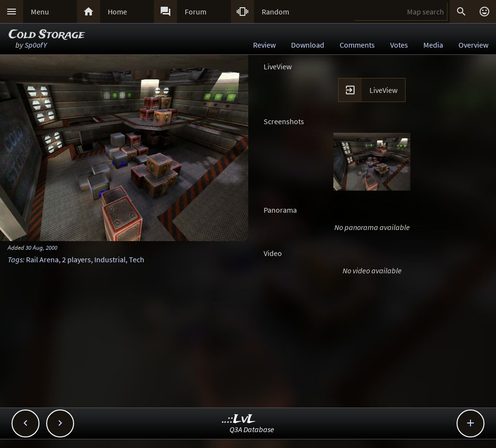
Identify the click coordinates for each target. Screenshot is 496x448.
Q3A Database (252, 429)
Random (275, 12)
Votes (399, 45)
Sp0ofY (36, 45)
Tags (15, 259)
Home (117, 12)
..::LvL (239, 419)
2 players (76, 259)
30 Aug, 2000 (41, 247)
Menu (40, 12)
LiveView (383, 90)
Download (308, 45)
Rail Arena (42, 259)
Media (433, 45)
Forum (196, 12)
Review (264, 45)
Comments (357, 45)
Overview (473, 45)
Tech (137, 259)
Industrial (110, 259)
